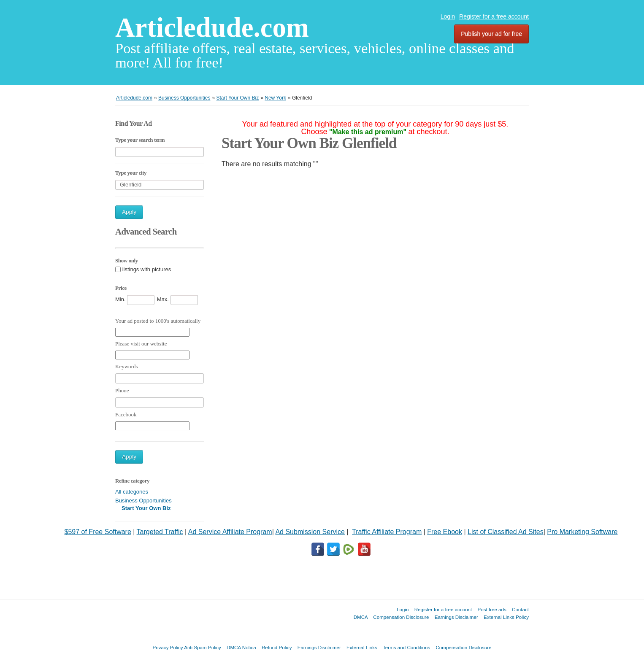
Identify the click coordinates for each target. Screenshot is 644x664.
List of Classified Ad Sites (506, 532)
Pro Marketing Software (582, 532)
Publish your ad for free (491, 34)
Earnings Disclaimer (456, 617)
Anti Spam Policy (203, 647)
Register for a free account (494, 16)
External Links (362, 647)
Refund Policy (277, 647)
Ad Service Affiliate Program (230, 532)
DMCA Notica (241, 647)
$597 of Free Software (98, 532)
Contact (520, 609)
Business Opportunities (143, 501)
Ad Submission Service (310, 532)
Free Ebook (445, 532)
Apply (129, 212)
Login (448, 16)
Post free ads (492, 609)
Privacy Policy (168, 647)
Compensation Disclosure (401, 617)
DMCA (361, 617)
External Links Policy (506, 617)
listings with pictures (147, 269)
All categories (132, 492)
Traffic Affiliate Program (387, 532)
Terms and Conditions (406, 647)
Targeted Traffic (160, 532)
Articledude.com (212, 27)
